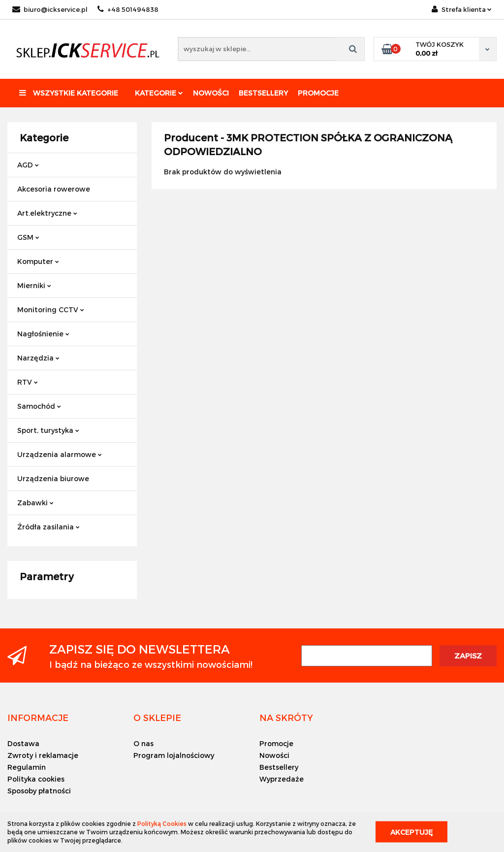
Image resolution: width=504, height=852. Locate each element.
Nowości (211, 93)
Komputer (38, 261)
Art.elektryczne (47, 213)
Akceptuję (411, 832)
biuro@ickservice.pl (50, 9)
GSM (28, 237)
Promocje (318, 93)
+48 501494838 (128, 9)
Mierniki (34, 285)
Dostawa (23, 743)
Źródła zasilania (48, 527)
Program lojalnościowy (174, 755)
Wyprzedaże (282, 779)
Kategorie (159, 93)
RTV (28, 382)
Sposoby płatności (39, 791)
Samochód (39, 406)
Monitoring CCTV (51, 310)
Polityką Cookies (162, 823)
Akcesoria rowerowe (54, 189)
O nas (143, 743)
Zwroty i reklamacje (43, 755)
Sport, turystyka (48, 430)
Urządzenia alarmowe (60, 454)
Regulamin (27, 767)
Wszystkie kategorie (69, 93)
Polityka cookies (36, 779)
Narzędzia (38, 358)
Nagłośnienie (43, 334)
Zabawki (35, 503)
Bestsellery (263, 93)
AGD (28, 165)
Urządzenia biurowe (53, 478)
